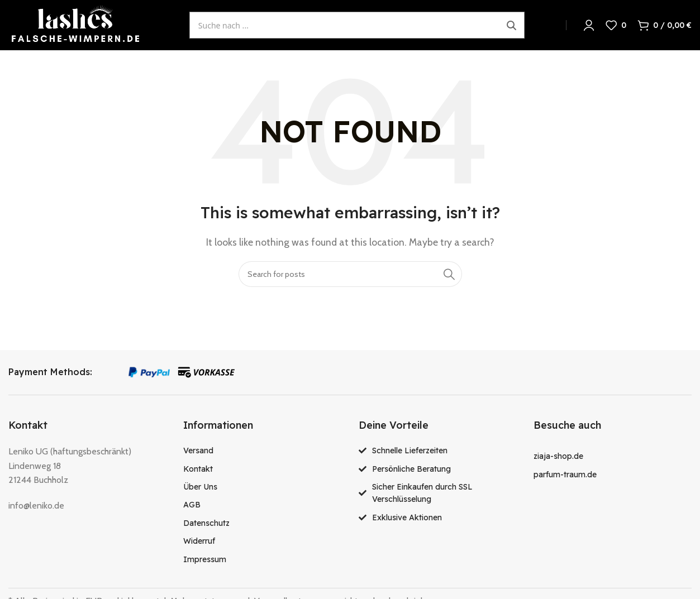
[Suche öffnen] (357, 25)
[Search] (350, 274)
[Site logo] (75, 24)
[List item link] (262, 451)
